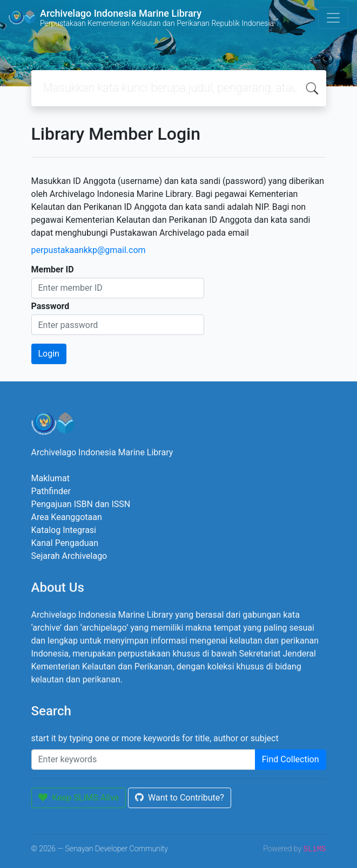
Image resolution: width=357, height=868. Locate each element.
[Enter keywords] (143, 760)
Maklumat (50, 478)
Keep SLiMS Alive (79, 798)
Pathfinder (51, 491)
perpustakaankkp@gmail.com (89, 250)
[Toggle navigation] (333, 18)
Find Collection (291, 759)
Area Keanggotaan (67, 517)
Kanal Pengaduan (65, 543)
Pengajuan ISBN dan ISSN (81, 504)
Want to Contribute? (180, 798)
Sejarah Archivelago (69, 556)
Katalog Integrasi (64, 530)
